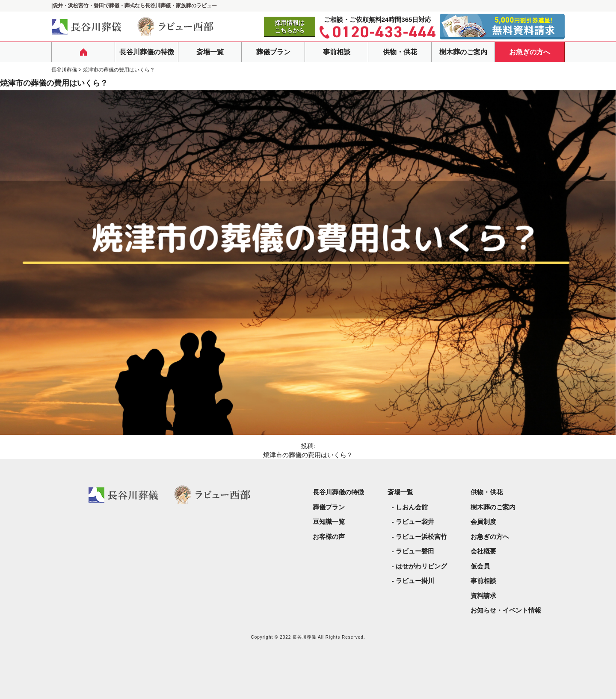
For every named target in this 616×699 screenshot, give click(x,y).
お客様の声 (329, 537)
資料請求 (483, 596)
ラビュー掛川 (415, 581)
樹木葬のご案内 (463, 52)
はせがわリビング (421, 566)
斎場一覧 (210, 52)
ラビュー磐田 (415, 551)
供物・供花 (400, 52)
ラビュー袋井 (415, 522)
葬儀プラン (273, 52)
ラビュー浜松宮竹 (421, 537)
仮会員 (480, 566)
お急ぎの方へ (530, 52)
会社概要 (483, 551)
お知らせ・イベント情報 (506, 610)
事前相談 (337, 52)
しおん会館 (412, 507)
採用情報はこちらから (290, 27)
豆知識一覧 (329, 522)
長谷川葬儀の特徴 (147, 52)
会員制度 (483, 522)
